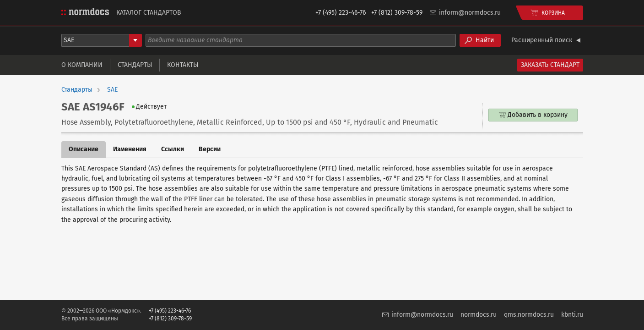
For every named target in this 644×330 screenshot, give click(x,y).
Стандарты (135, 65)
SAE (112, 90)
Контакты (183, 65)
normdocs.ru (479, 315)
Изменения (130, 149)
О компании (82, 65)
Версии (210, 149)
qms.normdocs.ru (529, 315)
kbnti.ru (572, 315)
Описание (84, 149)
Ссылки (173, 149)
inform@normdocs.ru (470, 13)
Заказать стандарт (550, 65)
